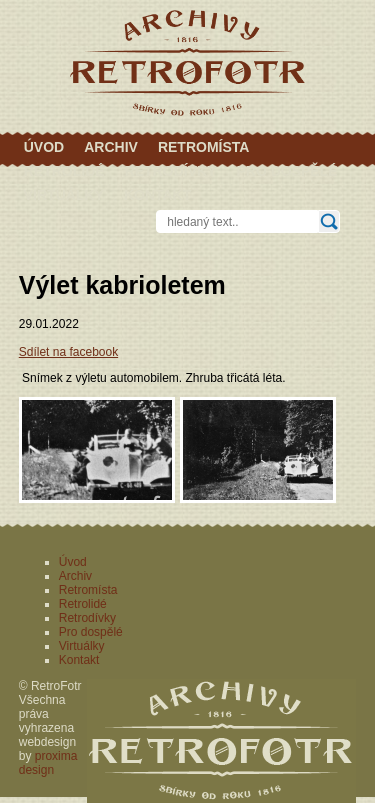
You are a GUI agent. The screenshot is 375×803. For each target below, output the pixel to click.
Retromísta (204, 147)
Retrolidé (64, 171)
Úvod (44, 147)
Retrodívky (171, 171)
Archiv (111, 147)
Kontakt (157, 195)
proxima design (48, 763)
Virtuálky (64, 195)
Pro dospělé (286, 171)
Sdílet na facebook (68, 352)
